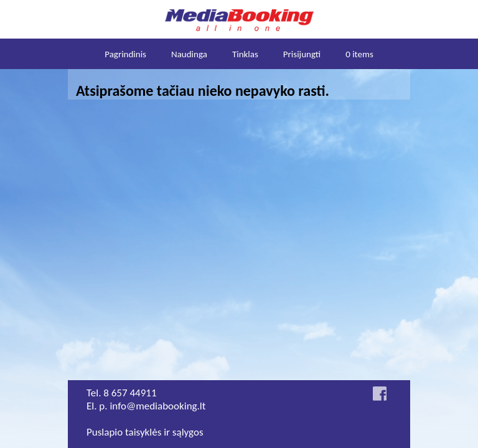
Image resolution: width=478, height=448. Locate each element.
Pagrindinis (125, 54)
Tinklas (245, 54)
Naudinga (189, 54)
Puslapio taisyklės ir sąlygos (145, 432)
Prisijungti (302, 54)
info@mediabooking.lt (157, 406)
